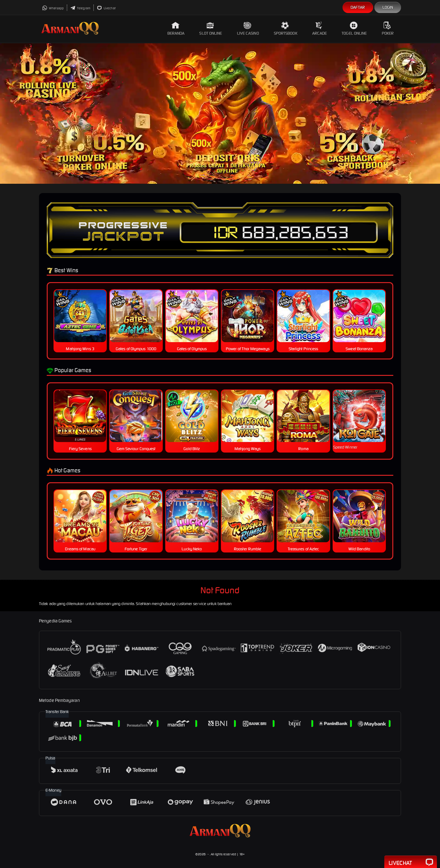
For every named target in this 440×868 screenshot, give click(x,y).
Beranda (176, 29)
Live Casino (248, 29)
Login (388, 7)
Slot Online (211, 29)
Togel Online (354, 29)
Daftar (358, 7)
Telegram (80, 8)
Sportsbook (286, 29)
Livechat (106, 8)
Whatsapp (53, 8)
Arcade (320, 29)
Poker (388, 29)
